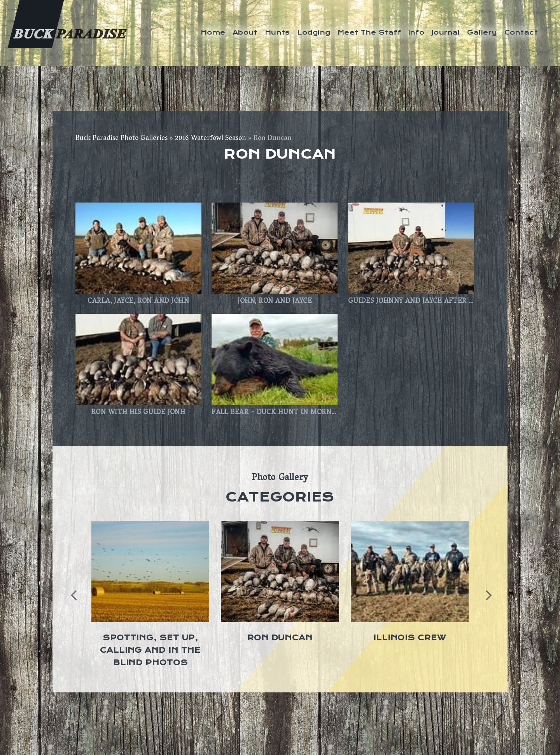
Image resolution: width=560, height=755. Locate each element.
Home (213, 32)
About (245, 32)
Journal (446, 32)
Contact (521, 32)
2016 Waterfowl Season (211, 139)
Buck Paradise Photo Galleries (122, 139)
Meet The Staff (369, 32)
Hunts (277, 32)
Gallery (482, 32)
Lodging (314, 32)
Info (416, 32)
